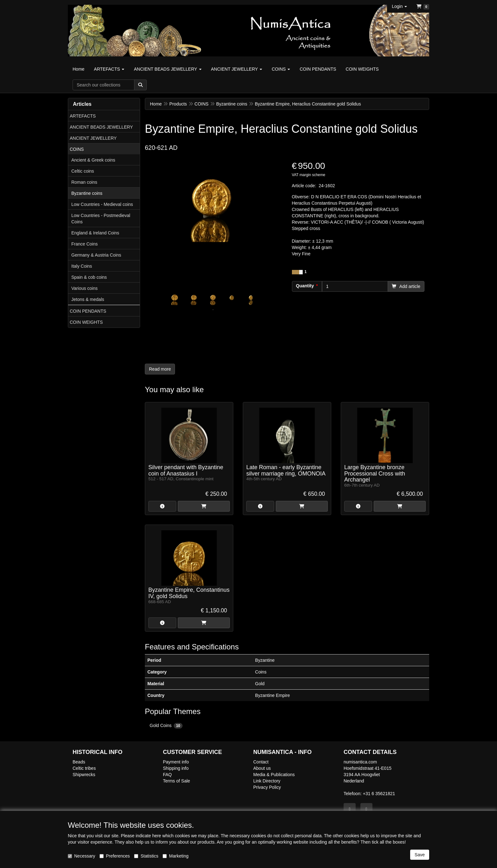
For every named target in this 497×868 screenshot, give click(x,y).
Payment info (176, 762)
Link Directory (267, 781)
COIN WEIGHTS (86, 322)
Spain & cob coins (89, 277)
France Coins (84, 244)
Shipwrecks (84, 775)
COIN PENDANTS (88, 311)
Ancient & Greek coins (93, 160)
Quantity (305, 286)
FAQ (167, 775)
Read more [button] (160, 369)
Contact (261, 762)
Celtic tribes (84, 768)
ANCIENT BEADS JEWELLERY (101, 127)
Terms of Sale (177, 781)
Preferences (115, 856)
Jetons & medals (88, 299)
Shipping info (176, 768)
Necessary (81, 856)
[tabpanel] (175, 298)
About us (262, 768)
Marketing (175, 856)
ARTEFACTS (83, 116)
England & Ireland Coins (95, 233)
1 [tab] (213, 310)
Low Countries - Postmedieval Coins (101, 219)
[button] (399, 6)
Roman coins (84, 182)
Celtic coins (83, 171)
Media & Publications (274, 775)
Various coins (84, 288)
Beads (79, 762)
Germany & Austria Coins (96, 255)
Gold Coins (166, 726)
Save (420, 855)
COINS (77, 149)
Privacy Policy (267, 787)
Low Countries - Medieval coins (102, 204)
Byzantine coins (87, 193)
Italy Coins (82, 266)
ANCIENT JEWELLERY (93, 138)
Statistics (146, 856)
